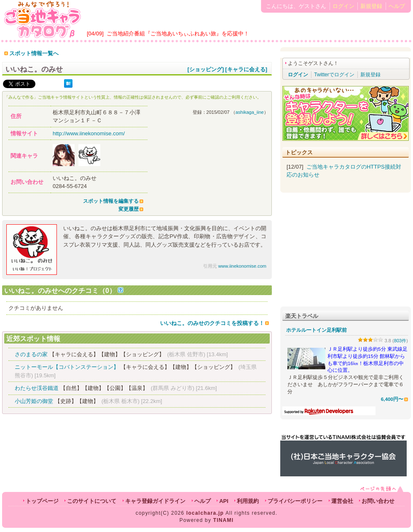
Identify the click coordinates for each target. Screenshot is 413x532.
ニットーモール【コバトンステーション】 (67, 367)
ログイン (343, 6)
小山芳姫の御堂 (34, 401)
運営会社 (342, 501)
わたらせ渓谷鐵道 (37, 388)
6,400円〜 (392, 399)
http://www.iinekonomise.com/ (89, 133)
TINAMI (224, 520)
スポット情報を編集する (111, 201)
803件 (400, 341)
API (224, 501)
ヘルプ (397, 6)
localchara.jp (205, 513)
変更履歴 (129, 209)
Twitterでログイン (334, 75)
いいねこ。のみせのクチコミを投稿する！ (212, 323)
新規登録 (371, 6)
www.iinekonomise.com (242, 266)
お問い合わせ (378, 501)
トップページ (42, 501)
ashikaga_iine (250, 112)
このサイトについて (92, 501)
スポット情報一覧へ (34, 53)
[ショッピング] (206, 69)
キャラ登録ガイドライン (155, 501)
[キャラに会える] (246, 69)
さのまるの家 (31, 354)
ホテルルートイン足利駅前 (316, 330)
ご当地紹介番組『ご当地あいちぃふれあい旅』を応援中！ (178, 34)
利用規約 (248, 501)
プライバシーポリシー (295, 501)
